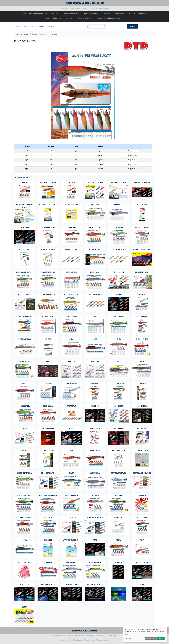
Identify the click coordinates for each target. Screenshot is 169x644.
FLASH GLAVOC (95, 272)
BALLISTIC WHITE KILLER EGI (48, 205)
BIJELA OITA (119, 205)
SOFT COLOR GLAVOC (118, 473)
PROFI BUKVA (48, 406)
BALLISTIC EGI (71, 183)
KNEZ (95, 339)
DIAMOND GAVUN (48, 250)
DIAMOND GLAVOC (71, 250)
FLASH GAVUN (71, 272)
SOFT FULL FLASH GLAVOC (48, 495)
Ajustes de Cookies (102, 640)
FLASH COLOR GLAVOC (24, 272)
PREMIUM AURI (95, 384)
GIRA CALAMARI (71, 317)
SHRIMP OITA (95, 451)
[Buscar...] (94, 26)
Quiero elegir (129, 638)
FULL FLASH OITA (95, 295)
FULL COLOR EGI (119, 272)
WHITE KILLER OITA (48, 585)
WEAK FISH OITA (142, 562)
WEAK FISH (118, 562)
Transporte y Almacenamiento (110, 18)
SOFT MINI (142, 495)
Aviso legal (64, 640)
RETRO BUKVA (142, 428)
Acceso (132, 26)
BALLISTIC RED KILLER (142, 183)
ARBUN (24, 183)
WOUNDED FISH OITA (95, 585)
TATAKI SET (48, 540)
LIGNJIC (118, 339)
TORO (95, 540)
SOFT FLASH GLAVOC (24, 495)
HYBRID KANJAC (142, 317)
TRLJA (119, 540)
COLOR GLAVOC (95, 228)
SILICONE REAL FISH (48, 473)
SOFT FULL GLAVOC (71, 495)
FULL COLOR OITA (24, 295)
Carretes (106, 14)
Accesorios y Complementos (34, 14)
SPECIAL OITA (142, 518)
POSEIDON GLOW (71, 384)
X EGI (119, 585)
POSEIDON (48, 384)
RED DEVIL (24, 428)
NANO (48, 361)
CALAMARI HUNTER (48, 228)
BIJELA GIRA (95, 205)
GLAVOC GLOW (118, 317)
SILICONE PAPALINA (24, 473)
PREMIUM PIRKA (24, 406)
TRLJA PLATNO (48, 562)
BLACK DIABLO (142, 205)
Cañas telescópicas (90, 14)
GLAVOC (95, 317)
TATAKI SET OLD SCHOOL (71, 540)
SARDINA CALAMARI (48, 451)
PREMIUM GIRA (118, 384)
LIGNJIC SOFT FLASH (142, 339)
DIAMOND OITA (118, 250)
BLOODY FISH (24, 228)
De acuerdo (160, 638)
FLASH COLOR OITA (48, 272)
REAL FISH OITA (142, 406)
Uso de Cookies (90, 640)
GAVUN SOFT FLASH (48, 317)
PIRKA (24, 384)
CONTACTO (51, 26)
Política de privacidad (76, 640)
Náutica (141, 14)
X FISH (142, 585)
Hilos (131, 14)
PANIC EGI (71, 361)
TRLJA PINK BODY (24, 562)
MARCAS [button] (31, 26)
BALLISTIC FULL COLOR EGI (95, 183)
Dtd (41, 34)
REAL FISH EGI (119, 406)
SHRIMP (71, 451)
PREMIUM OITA (142, 384)
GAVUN (142, 295)
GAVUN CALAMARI (24, 317)
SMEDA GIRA (95, 473)
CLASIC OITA (71, 228)
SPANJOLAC (118, 518)
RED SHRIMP (119, 428)
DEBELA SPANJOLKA (142, 228)
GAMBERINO (118, 295)
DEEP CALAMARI (24, 250)
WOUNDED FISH (71, 585)
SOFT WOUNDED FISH (95, 518)
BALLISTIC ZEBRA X (71, 205)
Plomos (69, 18)
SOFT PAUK (48, 518)
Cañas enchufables (70, 14)
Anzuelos (54, 14)
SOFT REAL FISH (71, 518)
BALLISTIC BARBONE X (48, 183)
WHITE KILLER (24, 585)
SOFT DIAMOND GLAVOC (142, 473)
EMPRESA (41, 26)
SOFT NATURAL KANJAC (24, 518)
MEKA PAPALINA (24, 361)
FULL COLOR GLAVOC (142, 272)
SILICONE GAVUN (119, 451)
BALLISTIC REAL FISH (118, 183)
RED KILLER (71, 428)
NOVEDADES (21, 26)
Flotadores (119, 14)
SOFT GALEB (95, 495)
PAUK (118, 361)
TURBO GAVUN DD (71, 562)
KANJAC (48, 339)
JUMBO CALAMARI (24, 339)
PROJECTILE (71, 406)
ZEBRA (24, 607)
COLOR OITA (118, 228)
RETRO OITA (24, 451)
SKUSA (71, 473)
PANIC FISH (95, 361)
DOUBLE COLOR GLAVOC (142, 250)
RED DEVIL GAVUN (48, 428)
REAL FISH (95, 406)
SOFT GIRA (119, 495)
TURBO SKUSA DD (95, 562)
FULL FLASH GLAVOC (48, 295)
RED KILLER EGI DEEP (95, 428)
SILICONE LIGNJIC (142, 451)
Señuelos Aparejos (85, 18)
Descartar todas (150, 638)
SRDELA (24, 540)
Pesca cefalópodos (53, 18)
